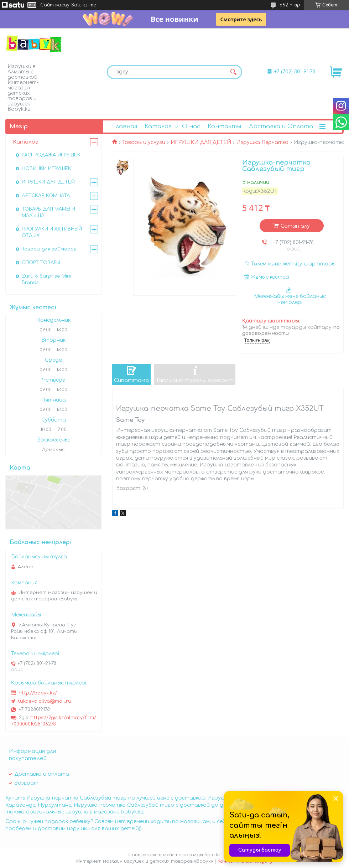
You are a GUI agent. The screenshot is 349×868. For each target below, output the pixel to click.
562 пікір (290, 5)
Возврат (26, 783)
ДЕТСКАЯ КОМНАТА (46, 196)
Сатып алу (295, 226)
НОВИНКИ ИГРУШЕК (46, 169)
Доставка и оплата (42, 774)
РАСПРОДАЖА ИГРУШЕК (51, 155)
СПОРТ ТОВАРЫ (41, 263)
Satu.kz (213, 855)
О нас (191, 126)
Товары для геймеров (49, 249)
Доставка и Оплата (281, 126)
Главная (125, 126)
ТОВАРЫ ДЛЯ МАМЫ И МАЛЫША (48, 212)
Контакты (224, 126)
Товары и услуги (144, 142)
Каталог (158, 126)
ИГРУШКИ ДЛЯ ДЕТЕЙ (201, 142)
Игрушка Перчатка (262, 142)
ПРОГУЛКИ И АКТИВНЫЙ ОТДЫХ (52, 232)
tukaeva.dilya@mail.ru (45, 701)
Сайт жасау (55, 5)
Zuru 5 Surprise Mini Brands (46, 279)
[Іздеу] (233, 72)
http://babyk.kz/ (38, 693)
